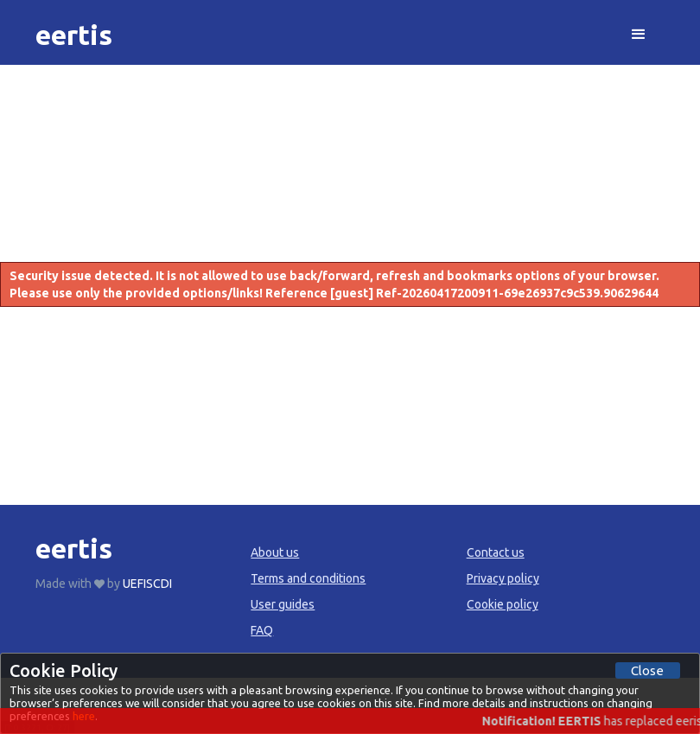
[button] (639, 35)
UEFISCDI (147, 584)
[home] (74, 35)
